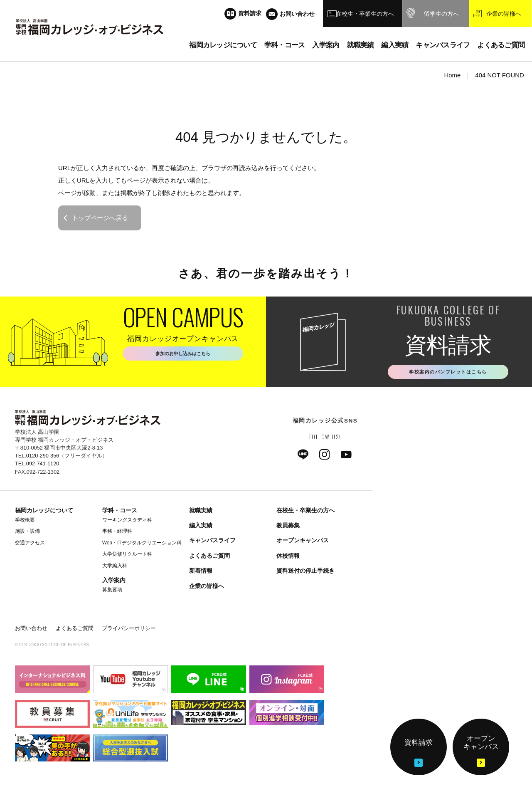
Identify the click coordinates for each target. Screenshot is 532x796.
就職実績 (201, 512)
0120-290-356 (43, 458)
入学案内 (114, 582)
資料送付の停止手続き (305, 573)
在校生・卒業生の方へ (305, 512)
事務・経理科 (117, 533)
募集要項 (112, 591)
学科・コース (120, 512)
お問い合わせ (31, 630)
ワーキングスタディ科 (127, 522)
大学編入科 (115, 567)
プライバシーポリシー (129, 630)
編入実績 (201, 527)
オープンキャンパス (303, 542)
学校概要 (25, 522)
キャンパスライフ (212, 542)
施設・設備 (27, 533)
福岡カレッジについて (44, 512)
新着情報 (201, 573)
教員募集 (288, 527)
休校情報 (288, 557)
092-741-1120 (43, 466)
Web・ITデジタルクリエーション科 (142, 544)
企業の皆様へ (207, 588)
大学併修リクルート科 (127, 556)
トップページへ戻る (100, 218)
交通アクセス (30, 544)
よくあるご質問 (209, 557)
